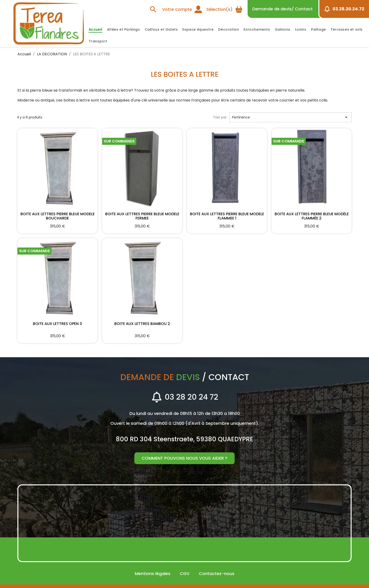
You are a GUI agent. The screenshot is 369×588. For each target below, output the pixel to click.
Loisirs (301, 29)
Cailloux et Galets (161, 29)
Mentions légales (153, 574)
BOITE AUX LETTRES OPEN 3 (57, 324)
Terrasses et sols (347, 29)
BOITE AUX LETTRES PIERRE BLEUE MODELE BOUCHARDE (57, 216)
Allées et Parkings (124, 29)
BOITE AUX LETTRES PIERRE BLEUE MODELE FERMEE (142, 216)
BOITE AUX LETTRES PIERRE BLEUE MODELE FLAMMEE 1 (227, 216)
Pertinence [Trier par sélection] (291, 117)
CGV (185, 574)
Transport (98, 41)
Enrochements (257, 29)
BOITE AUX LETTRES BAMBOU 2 (142, 324)
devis (283, 9)
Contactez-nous (217, 574)
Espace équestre (198, 29)
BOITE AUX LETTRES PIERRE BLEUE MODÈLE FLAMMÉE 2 (312, 216)
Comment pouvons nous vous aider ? (184, 458)
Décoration (229, 29)
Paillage (319, 29)
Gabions (283, 29)
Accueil (96, 29)
